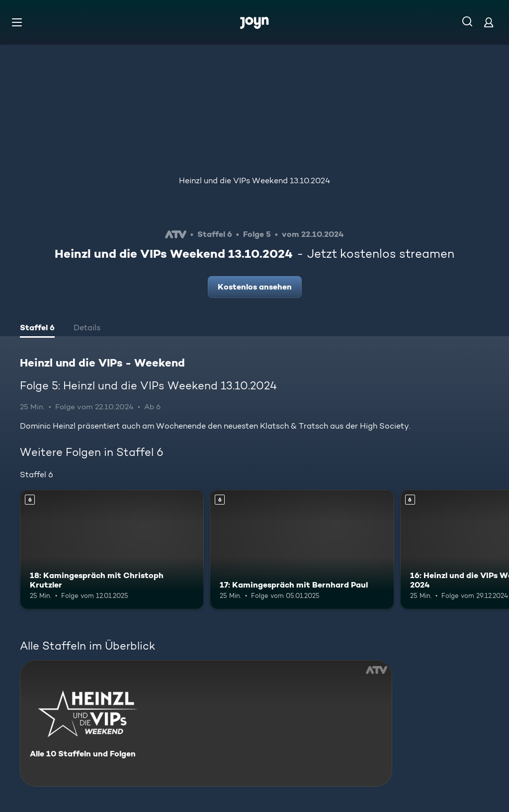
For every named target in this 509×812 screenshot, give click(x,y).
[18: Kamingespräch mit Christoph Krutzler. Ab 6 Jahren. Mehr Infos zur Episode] (112, 550)
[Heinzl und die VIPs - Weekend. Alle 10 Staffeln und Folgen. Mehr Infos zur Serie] (206, 723)
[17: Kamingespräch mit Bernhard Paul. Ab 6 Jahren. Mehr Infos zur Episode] (302, 550)
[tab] (37, 329)
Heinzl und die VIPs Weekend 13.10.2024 (254, 181)
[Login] (489, 22)
